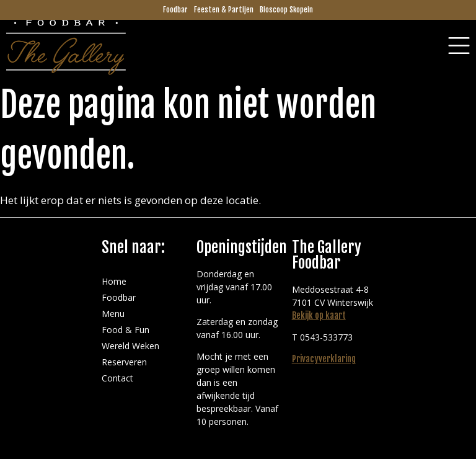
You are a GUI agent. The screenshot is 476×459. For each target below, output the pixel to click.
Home (114, 281)
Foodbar (175, 10)
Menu (113, 314)
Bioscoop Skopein (286, 10)
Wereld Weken (130, 346)
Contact (117, 378)
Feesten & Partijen (224, 10)
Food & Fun (126, 330)
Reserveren (124, 362)
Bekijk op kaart (319, 315)
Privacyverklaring (324, 359)
